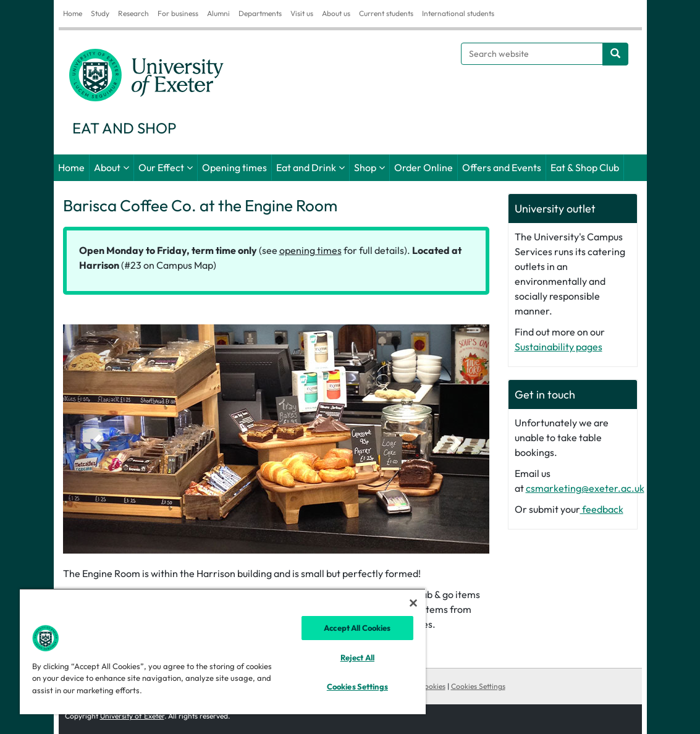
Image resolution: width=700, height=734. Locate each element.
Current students (386, 13)
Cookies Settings (478, 686)
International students (458, 13)
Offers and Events (502, 167)
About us (336, 13)
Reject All (357, 657)
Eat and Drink (306, 167)
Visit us (302, 13)
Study (100, 13)
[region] (223, 651)
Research (133, 13)
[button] (95, 439)
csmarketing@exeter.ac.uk (585, 488)
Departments (260, 13)
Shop (365, 167)
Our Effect (161, 167)
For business (178, 13)
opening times (310, 250)
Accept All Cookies (357, 628)
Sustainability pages (559, 347)
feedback (602, 509)
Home (73, 13)
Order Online (424, 167)
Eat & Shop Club (585, 167)
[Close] (413, 603)
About (107, 167)
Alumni (218, 13)
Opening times (234, 167)
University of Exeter (132, 716)
